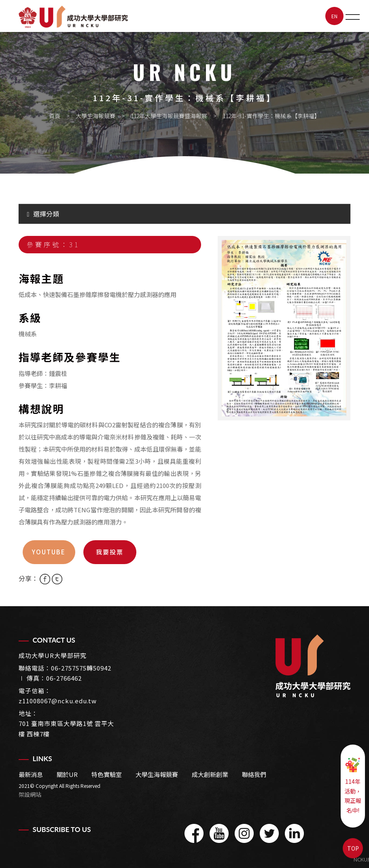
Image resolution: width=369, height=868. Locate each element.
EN (334, 16)
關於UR (67, 774)
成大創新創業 (210, 774)
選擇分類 (43, 214)
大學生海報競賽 (95, 116)
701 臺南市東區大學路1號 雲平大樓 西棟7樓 (66, 729)
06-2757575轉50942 (81, 668)
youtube (49, 552)
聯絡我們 (254, 774)
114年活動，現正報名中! (353, 785)
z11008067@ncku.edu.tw (58, 701)
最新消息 (31, 774)
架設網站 (30, 794)
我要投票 (110, 552)
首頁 (55, 116)
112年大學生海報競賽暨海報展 (169, 116)
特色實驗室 (107, 774)
